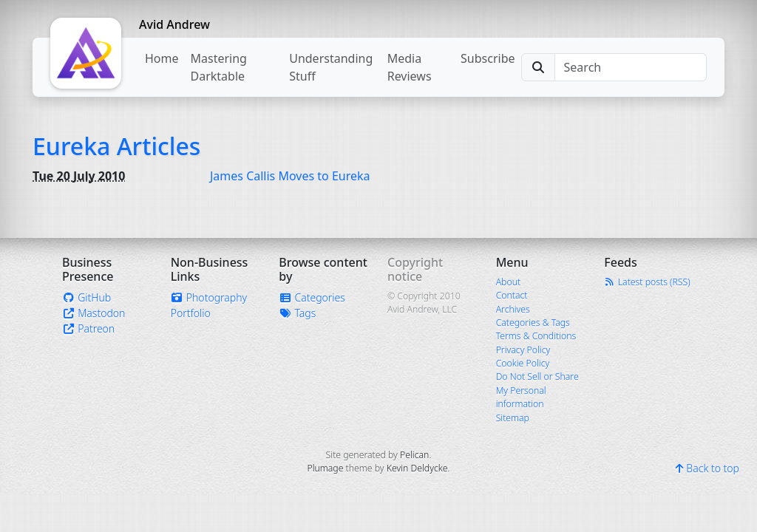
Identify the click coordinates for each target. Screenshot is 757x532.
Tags (297, 313)
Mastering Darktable (219, 67)
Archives (513, 309)
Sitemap (513, 418)
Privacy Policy (523, 350)
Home (162, 58)
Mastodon (94, 313)
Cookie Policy (523, 363)
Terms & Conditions (536, 336)
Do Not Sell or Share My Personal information (537, 390)
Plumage (325, 468)
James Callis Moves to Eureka (290, 176)
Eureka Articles (116, 146)
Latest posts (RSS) (647, 282)
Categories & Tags (533, 323)
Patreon (88, 328)
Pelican (414, 455)
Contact (512, 295)
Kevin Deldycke (417, 468)
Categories (312, 297)
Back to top (707, 468)
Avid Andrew (174, 24)
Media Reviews (410, 67)
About (508, 282)
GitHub (86, 297)
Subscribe (488, 58)
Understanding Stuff (331, 67)
